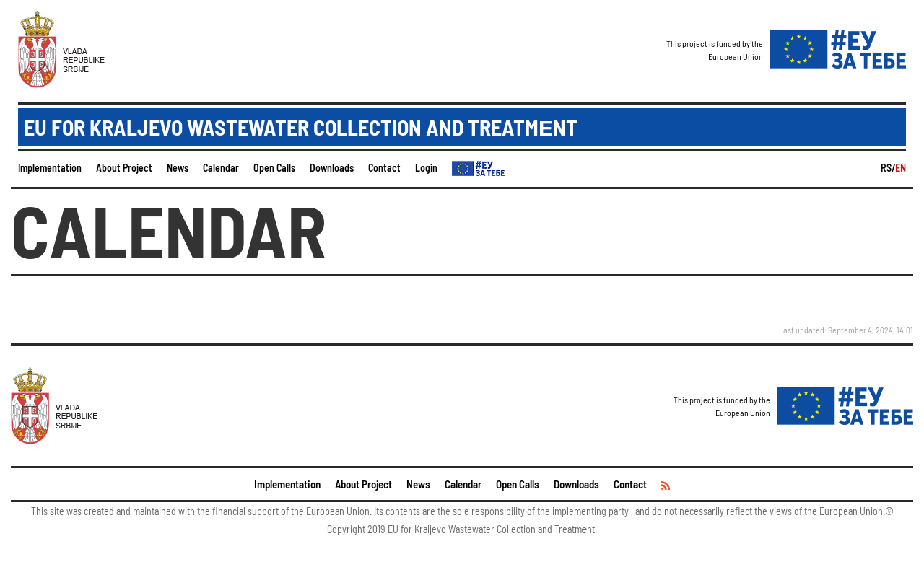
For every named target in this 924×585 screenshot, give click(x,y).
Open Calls (274, 168)
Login (426, 168)
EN (901, 168)
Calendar (221, 168)
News (178, 168)
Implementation (50, 168)
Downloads (332, 168)
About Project (124, 168)
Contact (384, 168)
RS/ (888, 168)
